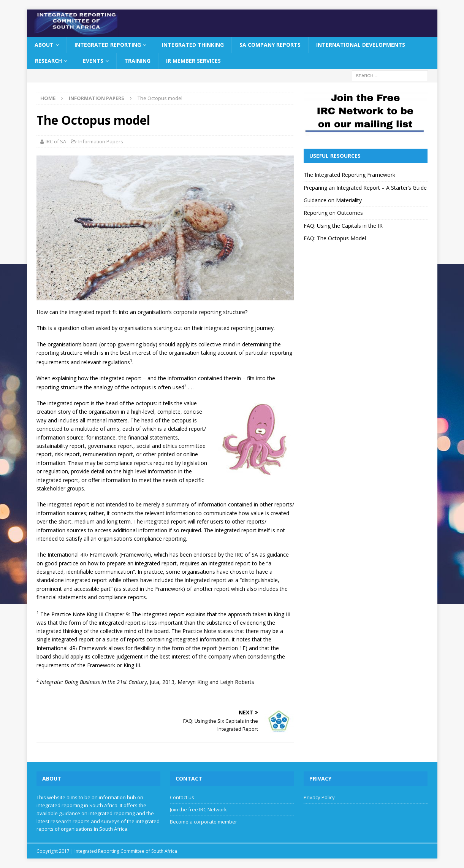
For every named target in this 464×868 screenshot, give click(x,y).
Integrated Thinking (193, 45)
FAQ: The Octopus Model (335, 238)
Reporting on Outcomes (333, 213)
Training (137, 61)
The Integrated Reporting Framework (349, 175)
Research (48, 61)
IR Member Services (193, 61)
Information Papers (101, 141)
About (44, 45)
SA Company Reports (270, 45)
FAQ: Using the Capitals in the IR (343, 226)
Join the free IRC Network (198, 809)
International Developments (361, 45)
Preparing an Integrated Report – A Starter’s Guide (365, 188)
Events (93, 61)
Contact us (182, 797)
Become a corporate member (203, 822)
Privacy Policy (319, 797)
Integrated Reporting (108, 45)
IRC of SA (56, 141)
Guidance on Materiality (333, 200)
